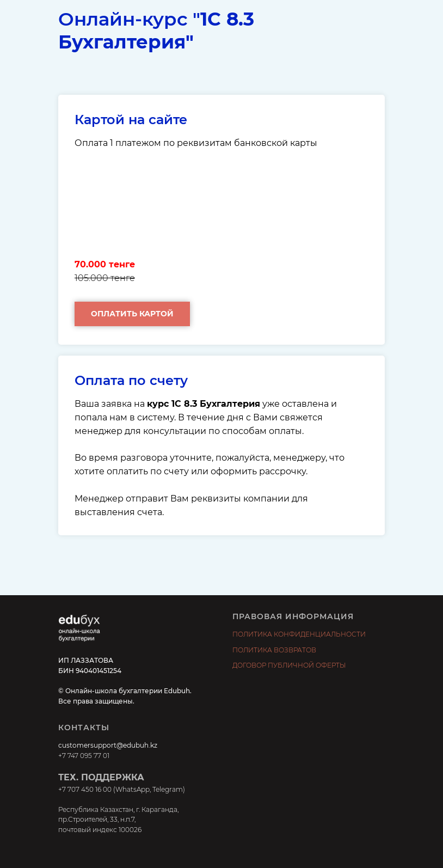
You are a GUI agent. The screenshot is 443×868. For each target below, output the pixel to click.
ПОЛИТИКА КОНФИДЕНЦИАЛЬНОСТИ (299, 634)
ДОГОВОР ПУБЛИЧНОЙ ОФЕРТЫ (289, 665)
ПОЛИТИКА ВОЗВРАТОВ (274, 650)
